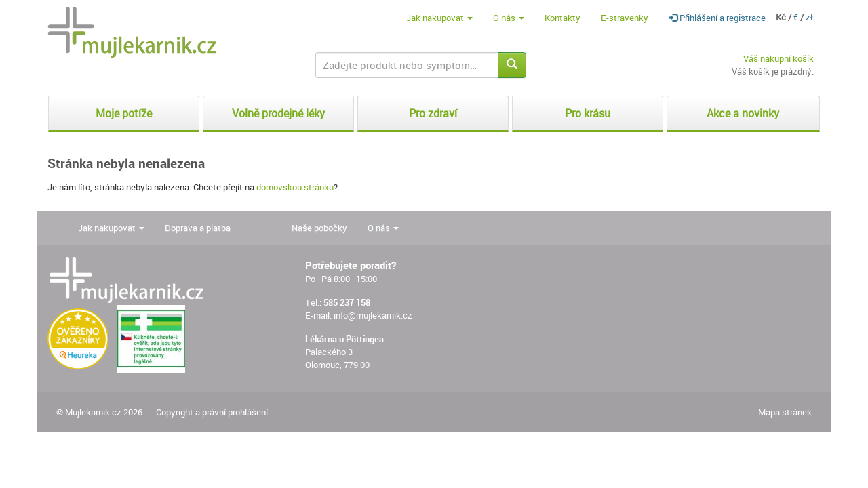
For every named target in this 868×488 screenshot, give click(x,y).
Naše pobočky (319, 228)
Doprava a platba (198, 228)
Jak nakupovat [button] (439, 18)
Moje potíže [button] (124, 113)
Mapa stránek (785, 412)
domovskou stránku (295, 187)
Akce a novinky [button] (743, 113)
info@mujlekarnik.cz (373, 315)
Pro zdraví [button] (433, 113)
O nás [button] (509, 18)
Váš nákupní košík (778, 58)
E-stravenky (625, 18)
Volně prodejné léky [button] (278, 113)
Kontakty (563, 18)
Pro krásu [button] (588, 113)
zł (809, 17)
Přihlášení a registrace (717, 18)
